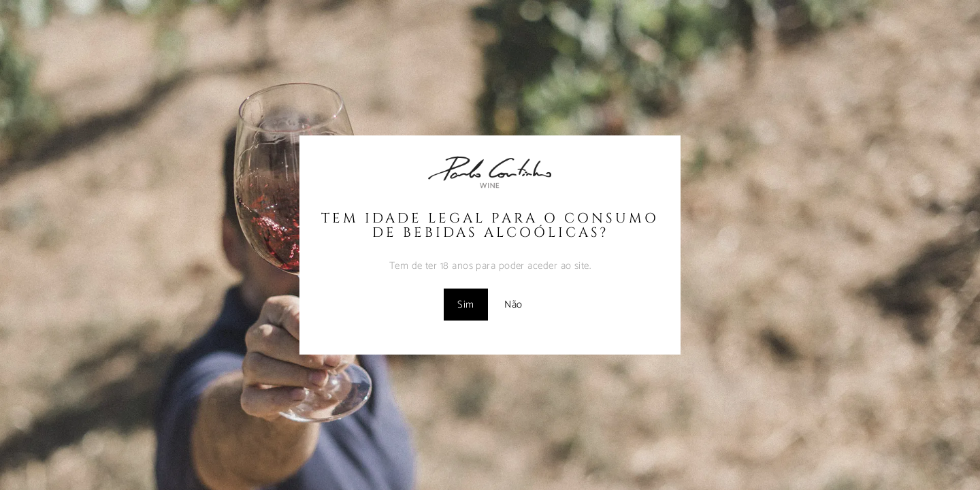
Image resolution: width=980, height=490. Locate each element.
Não (513, 305)
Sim (465, 305)
